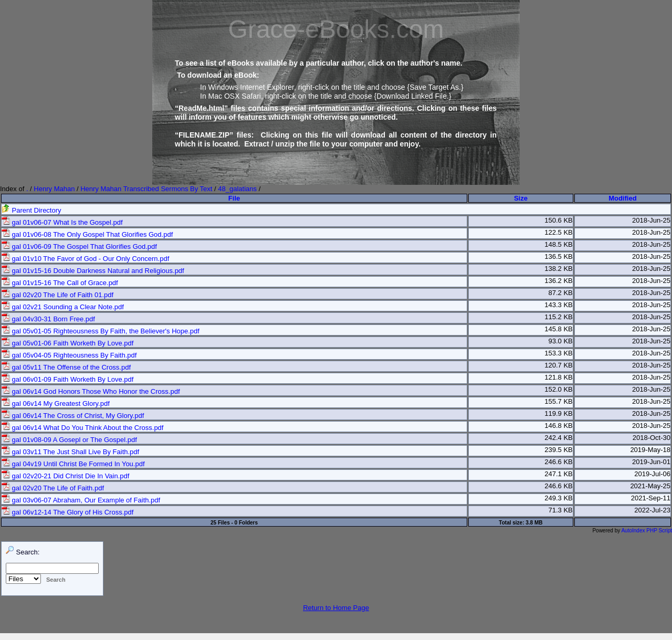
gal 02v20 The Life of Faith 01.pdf (57, 295)
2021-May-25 (650, 486)
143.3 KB (559, 305)
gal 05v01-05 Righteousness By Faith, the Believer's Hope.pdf (101, 331)
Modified (622, 198)
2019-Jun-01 (651, 462)
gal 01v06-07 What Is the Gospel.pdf (62, 222)
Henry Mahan (54, 189)
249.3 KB (559, 498)
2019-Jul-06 (652, 474)
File (234, 198)
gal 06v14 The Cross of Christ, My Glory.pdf (73, 416)
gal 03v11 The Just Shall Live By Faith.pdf (70, 452)
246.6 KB (559, 462)
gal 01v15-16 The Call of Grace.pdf (60, 283)
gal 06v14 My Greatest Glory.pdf (56, 403)
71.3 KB (560, 510)
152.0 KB (559, 389)
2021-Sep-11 (651, 498)
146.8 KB (559, 426)
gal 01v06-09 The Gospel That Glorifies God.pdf (79, 246)
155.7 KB (559, 401)
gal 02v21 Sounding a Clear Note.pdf (63, 307)
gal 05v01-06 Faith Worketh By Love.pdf (67, 343)
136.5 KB (559, 256)
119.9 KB (559, 413)
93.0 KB (560, 341)
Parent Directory (31, 210)
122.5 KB (559, 232)
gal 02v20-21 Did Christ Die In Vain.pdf (65, 476)
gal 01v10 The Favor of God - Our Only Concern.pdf (85, 259)
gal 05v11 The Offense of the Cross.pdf (66, 367)
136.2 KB (559, 281)
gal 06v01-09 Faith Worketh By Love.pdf (67, 379)
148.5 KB (559, 244)
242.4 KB (559, 438)
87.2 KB (560, 293)
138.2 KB (559, 269)
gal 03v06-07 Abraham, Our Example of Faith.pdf (81, 500)
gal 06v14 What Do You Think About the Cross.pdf (82, 428)
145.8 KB (559, 329)
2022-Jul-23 (652, 510)
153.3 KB (559, 353)
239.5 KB (559, 450)
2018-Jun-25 (651, 220)
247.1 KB (559, 474)
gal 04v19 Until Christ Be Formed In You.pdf (73, 464)
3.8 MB (534, 523)
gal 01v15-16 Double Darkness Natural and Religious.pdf (93, 271)
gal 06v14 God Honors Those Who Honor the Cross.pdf (91, 391)
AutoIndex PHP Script (647, 531)
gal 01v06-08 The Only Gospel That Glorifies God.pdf (87, 234)
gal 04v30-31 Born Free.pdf (48, 319)
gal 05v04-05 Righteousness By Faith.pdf (69, 355)
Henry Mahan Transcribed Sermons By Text (146, 189)
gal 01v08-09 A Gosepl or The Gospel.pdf (69, 440)
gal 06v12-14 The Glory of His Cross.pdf (67, 512)
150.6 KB (559, 220)
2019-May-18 (650, 450)
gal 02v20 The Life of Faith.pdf (53, 488)
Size (521, 198)
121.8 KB (559, 377)
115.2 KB (559, 317)
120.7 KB (559, 365)
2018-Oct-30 (652, 438)
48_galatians (237, 189)
